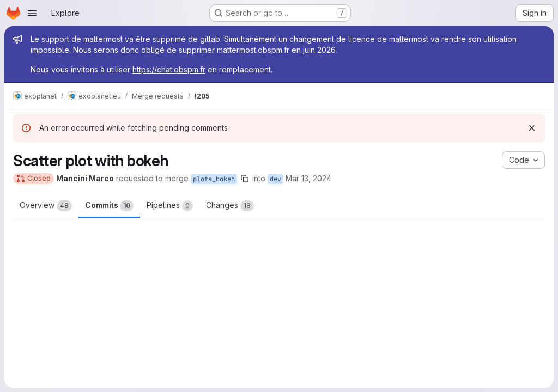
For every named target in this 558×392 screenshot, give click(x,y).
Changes (230, 206)
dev (275, 179)
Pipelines (170, 206)
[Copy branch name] (245, 179)
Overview (46, 206)
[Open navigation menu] (32, 13)
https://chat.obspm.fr (169, 69)
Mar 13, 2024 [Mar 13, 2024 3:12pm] (308, 178)
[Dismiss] (532, 128)
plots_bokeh (214, 179)
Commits (109, 206)
